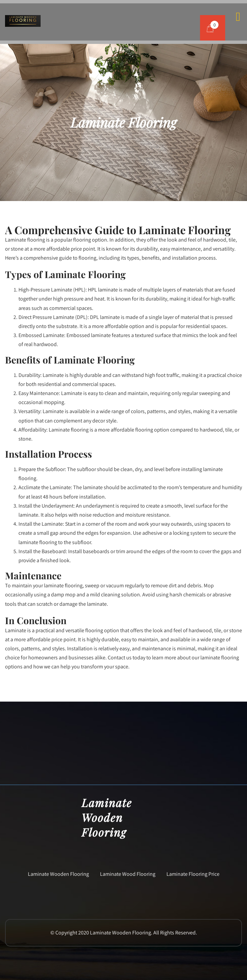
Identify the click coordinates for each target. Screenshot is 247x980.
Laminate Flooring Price (193, 874)
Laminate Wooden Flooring (58, 874)
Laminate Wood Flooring (128, 874)
